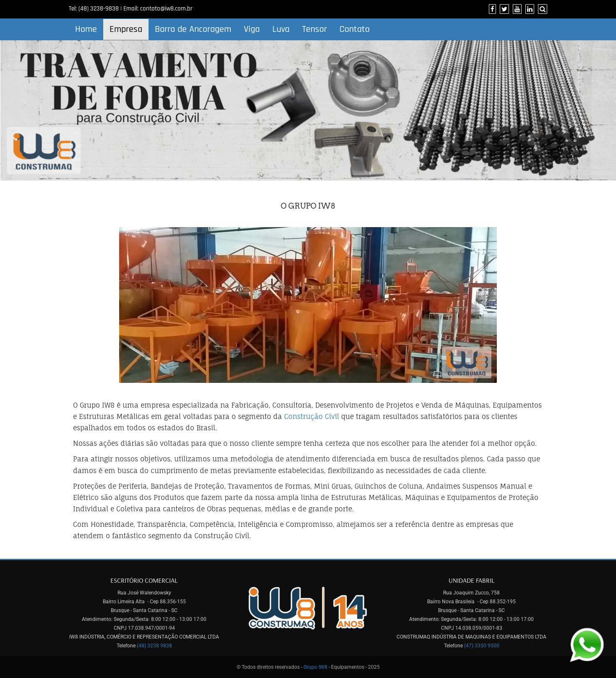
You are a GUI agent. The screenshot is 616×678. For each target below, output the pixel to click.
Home (86, 29)
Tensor (315, 29)
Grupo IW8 (315, 667)
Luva (281, 29)
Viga (252, 29)
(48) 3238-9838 (99, 9)
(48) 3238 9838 (154, 646)
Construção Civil (312, 416)
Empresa (126, 29)
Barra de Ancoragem (193, 29)
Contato (355, 29)
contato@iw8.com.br (166, 9)
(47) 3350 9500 (482, 646)
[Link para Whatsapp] (587, 644)
